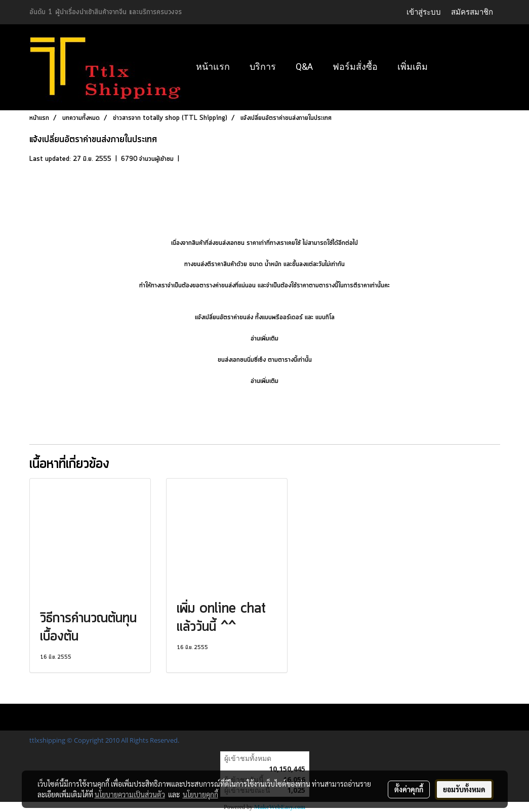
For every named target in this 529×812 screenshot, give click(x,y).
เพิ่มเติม (413, 67)
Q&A (304, 67)
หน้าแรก (213, 67)
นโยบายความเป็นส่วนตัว (130, 794)
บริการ (263, 67)
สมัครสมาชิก (472, 12)
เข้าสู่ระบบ (424, 12)
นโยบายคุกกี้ (200, 794)
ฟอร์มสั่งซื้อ (355, 67)
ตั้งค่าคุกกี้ (409, 789)
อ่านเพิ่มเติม (264, 339)
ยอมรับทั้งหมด (464, 789)
